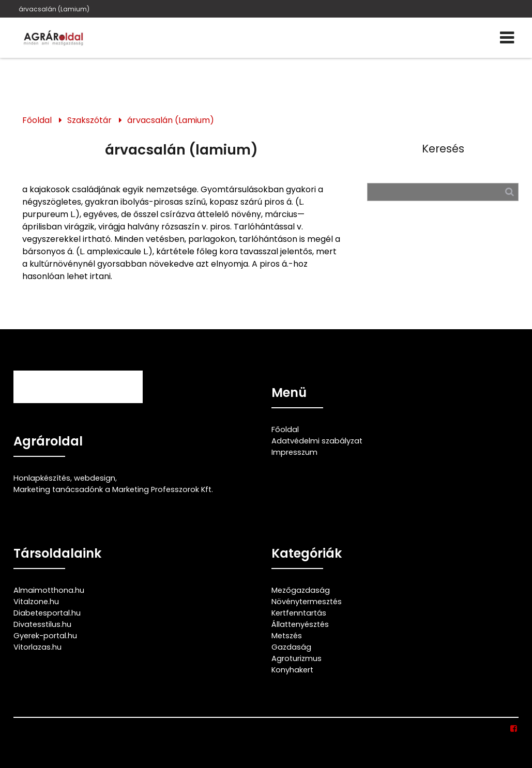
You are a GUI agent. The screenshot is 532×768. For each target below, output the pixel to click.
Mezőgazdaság (301, 590)
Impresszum (294, 452)
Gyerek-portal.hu (45, 636)
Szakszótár (89, 120)
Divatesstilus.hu (42, 624)
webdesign (95, 478)
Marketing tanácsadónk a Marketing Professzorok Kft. (113, 489)
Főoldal (37, 120)
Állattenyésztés (300, 624)
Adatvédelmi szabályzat (317, 441)
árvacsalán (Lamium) (54, 9)
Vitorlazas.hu (37, 647)
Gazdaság (291, 647)
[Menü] (507, 38)
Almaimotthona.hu (49, 590)
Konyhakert (292, 670)
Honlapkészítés (42, 478)
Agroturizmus (297, 658)
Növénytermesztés (307, 602)
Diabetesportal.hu (47, 613)
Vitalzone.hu (36, 602)
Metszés (287, 636)
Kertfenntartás (299, 613)
